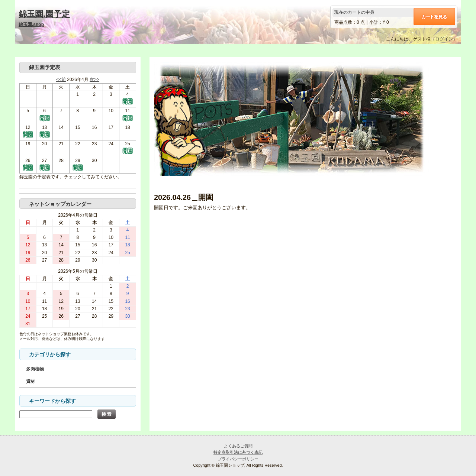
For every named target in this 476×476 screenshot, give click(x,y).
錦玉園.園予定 (44, 14)
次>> (94, 80)
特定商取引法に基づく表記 (238, 452)
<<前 (61, 80)
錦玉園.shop (31, 25)
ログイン (444, 39)
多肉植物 (35, 369)
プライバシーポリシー (238, 459)
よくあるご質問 (238, 446)
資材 (30, 381)
